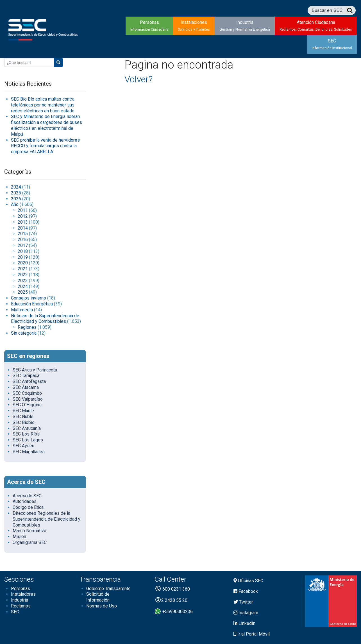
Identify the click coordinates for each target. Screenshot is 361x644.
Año (15, 204)
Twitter (243, 602)
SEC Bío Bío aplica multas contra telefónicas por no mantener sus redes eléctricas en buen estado (43, 105)
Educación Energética (32, 304)
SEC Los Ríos (26, 434)
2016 (23, 240)
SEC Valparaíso (28, 399)
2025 (16, 193)
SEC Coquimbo (27, 393)
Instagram (246, 613)
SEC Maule (23, 411)
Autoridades (25, 501)
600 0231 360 (172, 589)
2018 (23, 251)
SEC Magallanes (29, 452)
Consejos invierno (29, 298)
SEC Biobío (24, 422)
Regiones (27, 327)
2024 (16, 187)
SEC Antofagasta (29, 381)
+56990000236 (174, 612)
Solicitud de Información (98, 597)
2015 (23, 234)
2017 (23, 245)
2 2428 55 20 (171, 600)
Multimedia (22, 310)
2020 (23, 263)
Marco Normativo (29, 531)
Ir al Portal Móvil (252, 634)
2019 (23, 257)
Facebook (246, 591)
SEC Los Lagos (28, 440)
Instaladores (23, 594)
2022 (23, 275)
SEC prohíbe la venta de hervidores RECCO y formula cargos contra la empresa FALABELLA (45, 146)
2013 (23, 222)
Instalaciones (194, 26)
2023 (23, 281)
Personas (149, 26)
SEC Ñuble (23, 417)
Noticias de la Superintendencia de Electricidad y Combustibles (45, 319)
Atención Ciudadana (316, 26)
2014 (23, 228)
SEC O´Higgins (27, 405)
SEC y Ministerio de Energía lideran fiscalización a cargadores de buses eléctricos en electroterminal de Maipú (46, 125)
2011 (23, 210)
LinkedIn (244, 623)
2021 (23, 269)
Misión (19, 537)
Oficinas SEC (248, 581)
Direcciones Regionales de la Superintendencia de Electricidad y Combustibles (46, 519)
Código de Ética (28, 507)
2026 (16, 199)
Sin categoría (24, 333)
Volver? (139, 79)
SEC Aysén (23, 446)
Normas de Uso (102, 606)
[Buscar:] (29, 63)
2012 (23, 216)
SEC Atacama (26, 387)
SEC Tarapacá (26, 376)
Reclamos (21, 606)
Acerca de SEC (27, 496)
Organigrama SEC (30, 542)
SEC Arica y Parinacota (35, 370)
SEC (332, 44)
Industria (245, 26)
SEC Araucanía (27, 428)
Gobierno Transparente (108, 589)
